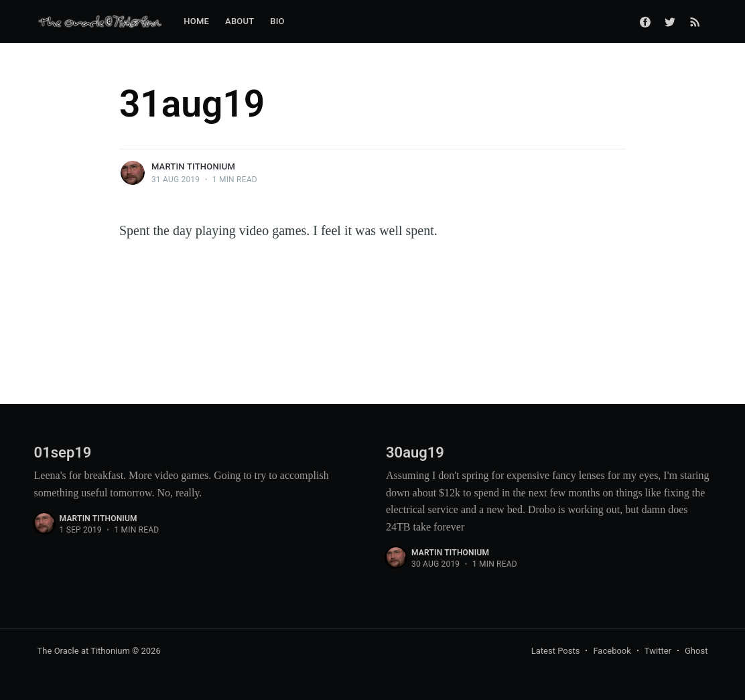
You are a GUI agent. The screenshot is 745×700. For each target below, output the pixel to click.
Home (196, 21)
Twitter (658, 651)
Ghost (696, 651)
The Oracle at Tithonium (84, 651)
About (240, 21)
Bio (277, 21)
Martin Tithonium (193, 166)
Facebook (612, 651)
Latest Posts (556, 651)
